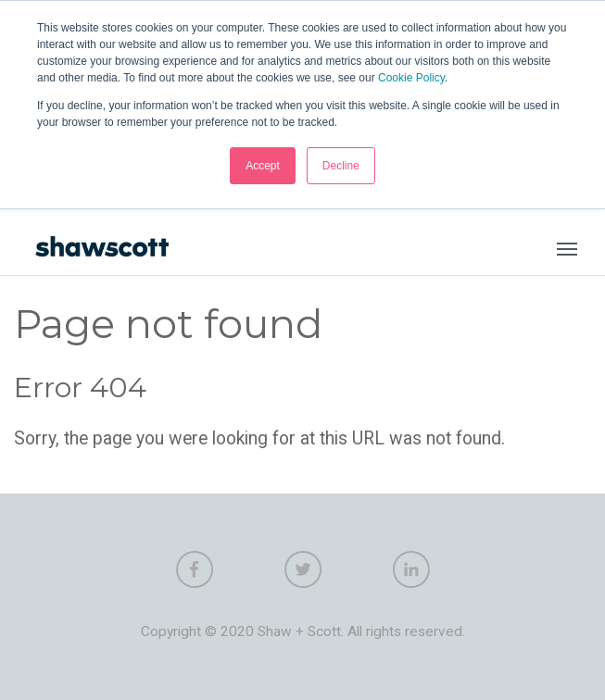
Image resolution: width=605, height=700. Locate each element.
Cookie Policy (411, 78)
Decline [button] (341, 166)
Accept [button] (263, 166)
